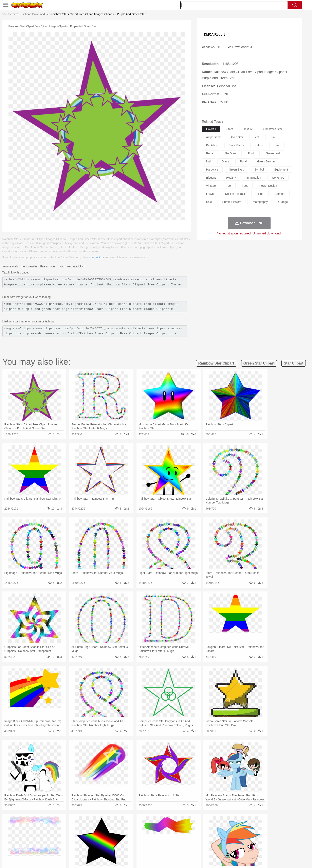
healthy (231, 178)
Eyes (132, 837)
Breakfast (52, 849)
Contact (240, 860)
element (280, 194)
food (245, 186)
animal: (42, 831)
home (152, 837)
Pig (216, 831)
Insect (179, 831)
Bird (66, 831)
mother (89, 837)
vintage (211, 186)
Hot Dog (222, 849)
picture (260, 194)
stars (230, 129)
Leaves (74, 825)
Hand (219, 837)
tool (229, 186)
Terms (210, 860)
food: (41, 849)
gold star (237, 137)
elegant (211, 178)
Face (201, 837)
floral (243, 161)
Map (148, 843)
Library (171, 843)
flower (210, 194)
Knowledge (159, 843)
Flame (119, 825)
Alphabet (212, 843)
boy (174, 837)
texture (248, 129)
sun (272, 137)
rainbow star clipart (216, 363)
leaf (256, 137)
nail (209, 161)
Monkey (197, 831)
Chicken (94, 831)
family (79, 837)
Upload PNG (267, 860)
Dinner (171, 849)
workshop (278, 178)
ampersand (214, 137)
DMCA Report (214, 34)
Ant (52, 831)
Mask (53, 837)
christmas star (273, 129)
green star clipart (259, 363)
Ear (125, 837)
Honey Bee (167, 831)
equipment (281, 170)
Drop (221, 825)
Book (75, 843)
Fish (148, 831)
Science (182, 843)
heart (277, 145)
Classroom (87, 843)
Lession (238, 843)
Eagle (128, 831)
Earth (103, 825)
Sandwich (123, 849)
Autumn (63, 825)
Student (54, 843)
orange (283, 202)
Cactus (84, 825)
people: (42, 837)
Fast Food (94, 849)
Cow (104, 831)
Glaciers (130, 825)
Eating (190, 849)
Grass (141, 825)
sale (209, 202)
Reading (100, 843)
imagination (254, 178)
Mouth (192, 837)
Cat (85, 831)
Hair (161, 837)
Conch (94, 825)
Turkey (244, 831)
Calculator (225, 843)
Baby (61, 837)
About (200, 860)
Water (195, 825)
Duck (119, 831)
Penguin (225, 831)
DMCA (252, 860)
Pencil (111, 843)
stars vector (236, 145)
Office (202, 843)
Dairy (63, 849)
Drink (83, 849)
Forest (230, 825)
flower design (268, 186)
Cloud (213, 825)
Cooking (210, 849)
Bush (204, 825)
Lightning (152, 825)
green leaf (273, 153)
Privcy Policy (225, 860)
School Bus (136, 843)
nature (259, 145)
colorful (211, 129)
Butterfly (76, 831)
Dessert (73, 849)
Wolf (253, 831)
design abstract (235, 194)
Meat (113, 849)
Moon (162, 825)
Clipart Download (34, 14)
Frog (156, 831)
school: (42, 843)
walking (142, 837)
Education (122, 843)
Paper (192, 843)
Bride (70, 837)
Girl (167, 837)
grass (225, 161)
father (183, 837)
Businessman (103, 837)
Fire (111, 825)
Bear (59, 831)
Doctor (116, 837)
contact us (97, 257)
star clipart (293, 363)
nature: (42, 825)
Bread (199, 849)
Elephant (138, 831)
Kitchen (161, 849)
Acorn (52, 825)
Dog (111, 831)
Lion (188, 831)
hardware (212, 170)
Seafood (136, 849)
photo (252, 153)
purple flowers (232, 202)
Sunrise (172, 825)
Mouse (208, 831)
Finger (210, 837)
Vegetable (149, 849)
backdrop (212, 145)
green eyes (236, 170)
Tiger (235, 831)
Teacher (65, 843)
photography (260, 202)
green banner (266, 161)
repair (210, 153)
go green (231, 153)
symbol (259, 170)
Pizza (181, 849)
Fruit (105, 849)
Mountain (184, 825)
